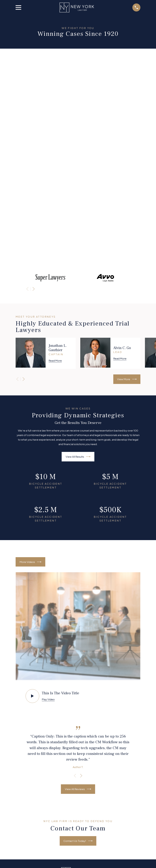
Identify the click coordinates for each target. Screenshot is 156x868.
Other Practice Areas (78, 733)
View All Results (78, 258)
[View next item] (34, 90)
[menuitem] (20, 855)
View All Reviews (78, 590)
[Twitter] (74, 700)
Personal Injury (78, 727)
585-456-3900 (78, 817)
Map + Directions (78, 776)
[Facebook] (66, 700)
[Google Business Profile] (90, 700)
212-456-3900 (78, 772)
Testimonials (78, 740)
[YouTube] (82, 700)
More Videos (31, 363)
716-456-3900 (78, 794)
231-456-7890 (78, 690)
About (78, 720)
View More (127, 180)
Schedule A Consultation (78, 747)
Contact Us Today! (78, 642)
